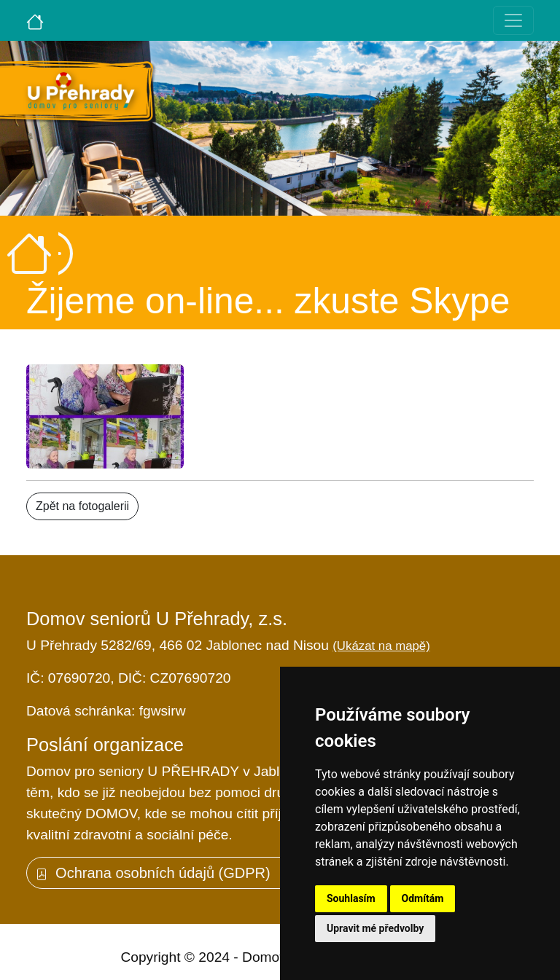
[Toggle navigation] (513, 20)
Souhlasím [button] (351, 898)
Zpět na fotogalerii (82, 506)
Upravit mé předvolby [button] (375, 928)
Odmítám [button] (423, 898)
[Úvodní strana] (35, 20)
